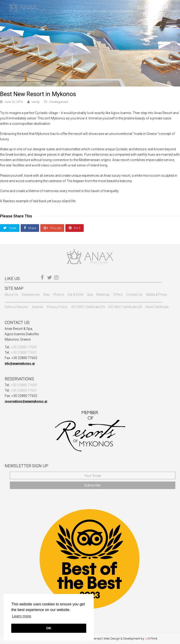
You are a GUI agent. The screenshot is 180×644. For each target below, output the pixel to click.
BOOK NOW (147, 7)
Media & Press (157, 295)
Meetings (103, 295)
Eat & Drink (76, 295)
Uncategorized (58, 102)
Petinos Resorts (17, 307)
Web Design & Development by (130, 639)
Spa (90, 295)
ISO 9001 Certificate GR (125, 307)
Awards (38, 307)
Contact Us (134, 295)
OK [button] (49, 628)
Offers (118, 295)
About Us (11, 295)
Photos (59, 295)
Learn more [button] (22, 616)
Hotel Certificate (157, 307)
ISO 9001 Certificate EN (88, 307)
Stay (46, 295)
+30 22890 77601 (24, 353)
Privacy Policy (57, 307)
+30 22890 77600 (24, 347)
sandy (36, 102)
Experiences (31, 295)
